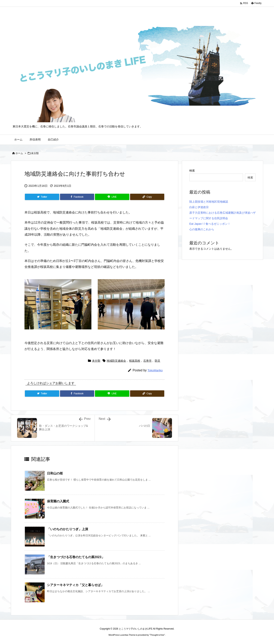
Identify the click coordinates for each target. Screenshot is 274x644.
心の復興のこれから (202, 229)
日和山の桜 (55, 473)
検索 (192, 171)
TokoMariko (155, 370)
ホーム (19, 153)
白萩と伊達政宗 (199, 207)
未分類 (35, 153)
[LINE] (112, 197)
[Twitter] (42, 197)
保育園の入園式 (58, 501)
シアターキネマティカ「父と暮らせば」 (75, 585)
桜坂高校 (135, 361)
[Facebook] (77, 197)
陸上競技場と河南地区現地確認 (209, 202)
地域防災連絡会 (116, 361)
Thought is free (157, 635)
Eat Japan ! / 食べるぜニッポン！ (210, 224)
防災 (158, 361)
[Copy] (147, 197)
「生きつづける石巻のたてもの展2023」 (76, 557)
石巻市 (147, 361)
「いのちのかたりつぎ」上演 (68, 529)
